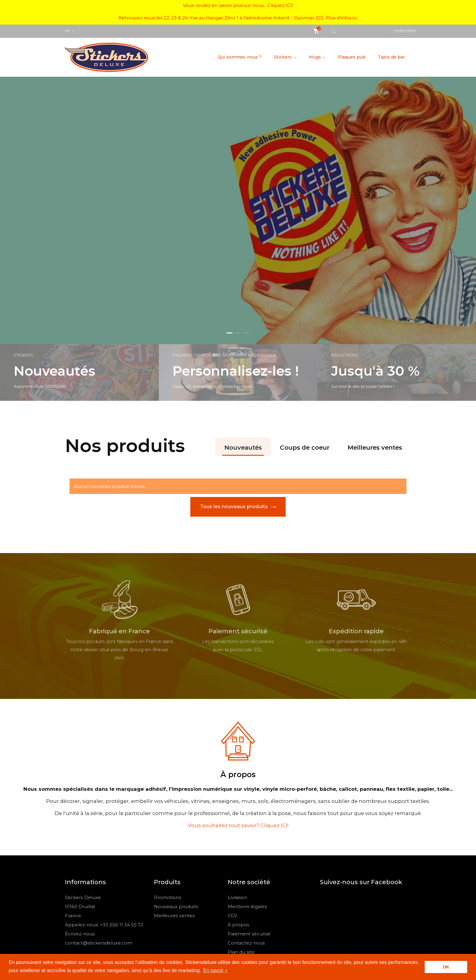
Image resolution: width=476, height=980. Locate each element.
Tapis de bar (391, 57)
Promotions (167, 821)
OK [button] (446, 967)
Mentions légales (247, 830)
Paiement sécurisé (249, 857)
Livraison (237, 821)
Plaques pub (352, 57)
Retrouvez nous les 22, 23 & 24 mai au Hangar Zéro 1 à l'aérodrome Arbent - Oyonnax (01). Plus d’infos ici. (238, 18)
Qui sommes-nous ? (240, 57)
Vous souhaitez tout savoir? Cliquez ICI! (238, 749)
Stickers (283, 57)
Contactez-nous (246, 866)
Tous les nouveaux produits (234, 430)
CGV (232, 839)
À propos (238, 848)
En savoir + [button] (216, 970)
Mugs (315, 57)
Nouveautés (243, 371)
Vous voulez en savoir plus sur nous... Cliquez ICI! (238, 5)
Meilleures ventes (375, 371)
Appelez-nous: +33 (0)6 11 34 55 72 (104, 848)
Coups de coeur (305, 371)
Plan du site (241, 875)
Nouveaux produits (176, 830)
